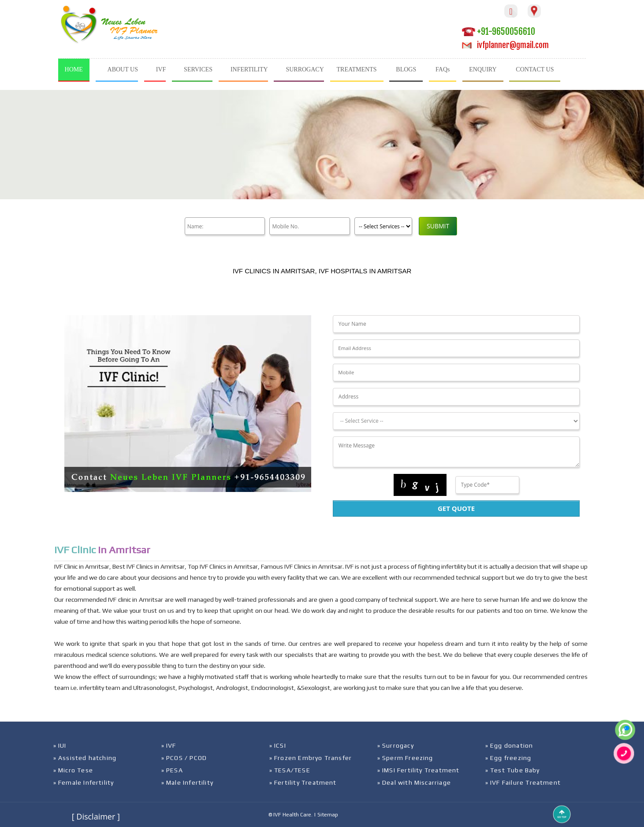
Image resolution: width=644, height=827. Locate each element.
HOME (74, 69)
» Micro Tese (73, 770)
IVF (161, 69)
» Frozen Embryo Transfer (311, 758)
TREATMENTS (357, 69)
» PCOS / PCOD (184, 758)
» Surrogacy (396, 745)
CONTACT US (535, 69)
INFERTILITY (249, 69)
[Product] (382, 226)
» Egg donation (509, 745)
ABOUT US (123, 69)
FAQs (443, 69)
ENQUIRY (483, 69)
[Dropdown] (456, 421)
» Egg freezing (508, 758)
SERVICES (198, 69)
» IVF (169, 745)
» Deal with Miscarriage (414, 782)
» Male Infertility (188, 782)
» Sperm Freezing (405, 758)
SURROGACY (305, 69)
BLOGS (406, 69)
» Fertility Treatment (303, 782)
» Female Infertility (84, 782)
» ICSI (278, 745)
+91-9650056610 (499, 32)
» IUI (60, 745)
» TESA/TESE (290, 770)
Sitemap (328, 815)
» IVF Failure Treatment (523, 782)
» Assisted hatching (85, 758)
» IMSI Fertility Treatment (419, 770)
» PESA (172, 770)
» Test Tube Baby (513, 770)
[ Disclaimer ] (96, 816)
